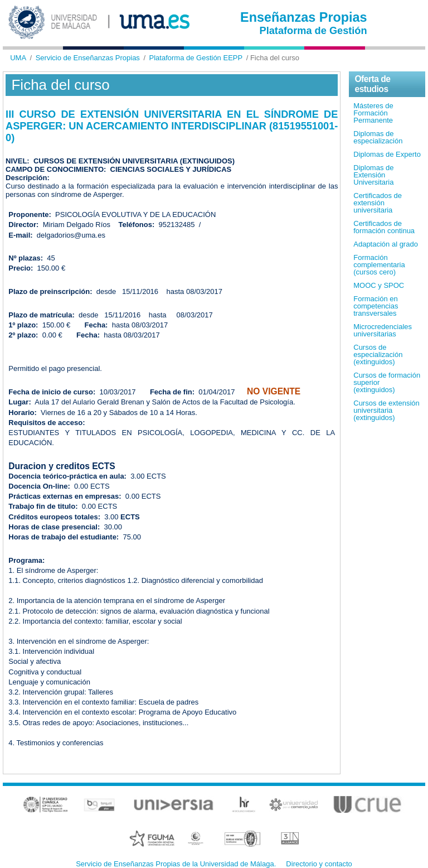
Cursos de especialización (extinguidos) (378, 355)
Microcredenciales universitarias (383, 330)
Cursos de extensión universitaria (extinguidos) (386, 410)
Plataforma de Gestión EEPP (196, 58)
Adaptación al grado (386, 244)
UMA (18, 58)
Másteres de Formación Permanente (373, 113)
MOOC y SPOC (379, 285)
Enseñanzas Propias (304, 17)
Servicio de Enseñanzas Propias (88, 58)
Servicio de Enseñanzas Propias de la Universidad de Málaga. (176, 864)
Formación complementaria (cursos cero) (379, 265)
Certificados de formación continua (384, 227)
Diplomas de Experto (387, 154)
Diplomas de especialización (378, 137)
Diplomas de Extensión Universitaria (373, 175)
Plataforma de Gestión (313, 31)
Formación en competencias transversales (376, 306)
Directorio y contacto (319, 864)
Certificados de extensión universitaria (378, 203)
